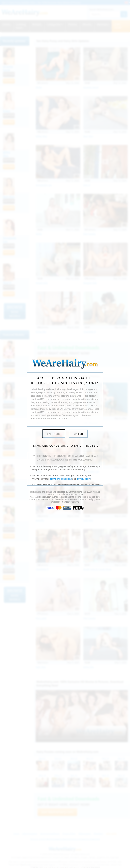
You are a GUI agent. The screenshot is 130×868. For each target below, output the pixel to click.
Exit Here (54, 434)
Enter (78, 434)
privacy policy (83, 479)
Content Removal (71, 502)
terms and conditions (61, 479)
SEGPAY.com (71, 499)
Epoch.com (46, 497)
